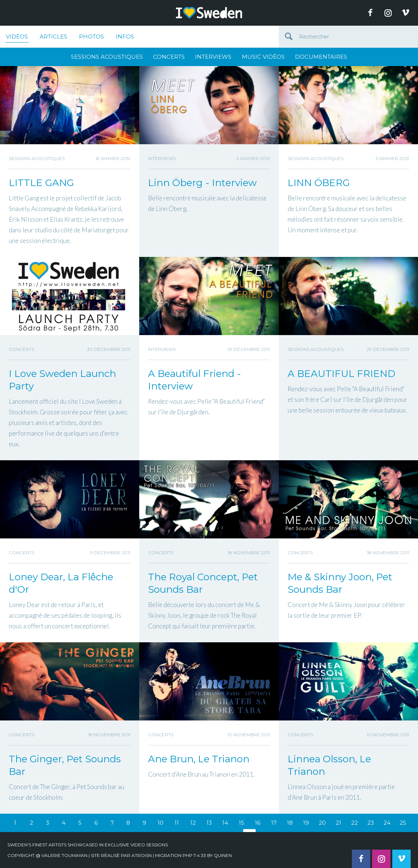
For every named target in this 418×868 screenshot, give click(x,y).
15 (242, 823)
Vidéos (17, 38)
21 (338, 823)
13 (209, 823)
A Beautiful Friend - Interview (194, 380)
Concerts (169, 57)
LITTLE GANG (41, 183)
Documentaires (321, 57)
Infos (125, 37)
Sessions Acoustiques (107, 57)
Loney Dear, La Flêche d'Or (61, 583)
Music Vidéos (263, 57)
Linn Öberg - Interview (202, 183)
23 (371, 823)
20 (322, 823)
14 (225, 823)
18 (290, 823)
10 (161, 823)
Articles (53, 37)
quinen (223, 855)
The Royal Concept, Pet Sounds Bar (203, 583)
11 (177, 823)
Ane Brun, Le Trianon (199, 759)
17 (274, 823)
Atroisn (142, 855)
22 (354, 823)
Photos (91, 37)
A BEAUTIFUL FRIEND (341, 374)
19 (306, 823)
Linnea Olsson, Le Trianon (329, 765)
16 (258, 823)
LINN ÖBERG (319, 183)
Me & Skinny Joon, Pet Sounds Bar (340, 583)
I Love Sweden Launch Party (62, 380)
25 (403, 823)
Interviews (213, 57)
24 (387, 823)
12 (193, 823)
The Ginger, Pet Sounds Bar (65, 765)
